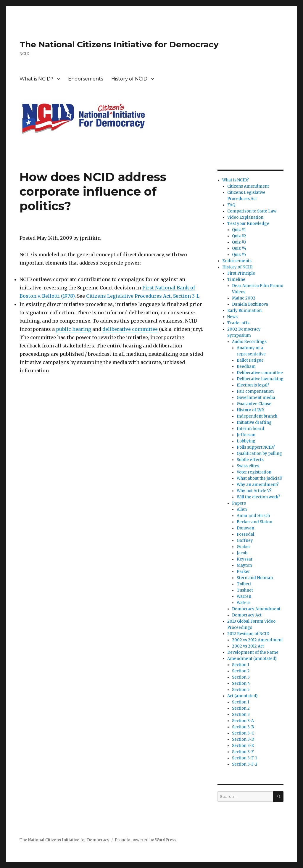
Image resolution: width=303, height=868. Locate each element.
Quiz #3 (239, 242)
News (232, 317)
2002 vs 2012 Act (248, 646)
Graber (244, 547)
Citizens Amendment (248, 186)
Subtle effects (250, 460)
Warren (244, 596)
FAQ (231, 205)
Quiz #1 (239, 230)
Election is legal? (253, 385)
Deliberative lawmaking (260, 379)
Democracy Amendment (256, 609)
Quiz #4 (239, 248)
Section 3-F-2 (245, 764)
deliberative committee (130, 329)
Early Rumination (244, 311)
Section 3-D (243, 739)
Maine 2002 (244, 298)
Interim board (250, 429)
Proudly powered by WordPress (146, 840)
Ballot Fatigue (250, 360)
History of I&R (250, 410)
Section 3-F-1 (244, 758)
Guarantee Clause (254, 404)
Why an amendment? (258, 485)
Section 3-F (243, 752)
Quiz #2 (239, 236)
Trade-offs (238, 323)
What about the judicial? (260, 478)
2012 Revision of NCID (248, 634)
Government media (256, 398)
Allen (242, 509)
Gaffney (245, 541)
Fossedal (245, 534)
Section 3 (241, 677)
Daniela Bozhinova (250, 304)
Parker (243, 572)
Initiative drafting (254, 422)
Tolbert (244, 584)
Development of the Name (253, 652)
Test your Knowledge (248, 224)
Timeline (236, 280)
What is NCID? (36, 79)
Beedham (246, 367)
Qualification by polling (259, 454)
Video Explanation (245, 217)
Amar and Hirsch (253, 516)
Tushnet (245, 590)
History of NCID (129, 79)
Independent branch (257, 416)
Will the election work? (258, 497)
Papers (239, 503)
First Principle (241, 273)
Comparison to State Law (252, 211)
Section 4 (241, 683)
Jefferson (246, 435)
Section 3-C (243, 733)
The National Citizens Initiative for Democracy (119, 44)
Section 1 (241, 665)
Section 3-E (243, 746)
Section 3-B (243, 727)
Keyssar (245, 559)
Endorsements (86, 79)
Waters (244, 603)
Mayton (244, 565)
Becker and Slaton (254, 522)
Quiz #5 (239, 255)
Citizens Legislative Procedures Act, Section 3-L (143, 296)
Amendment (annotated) (252, 659)
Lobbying (246, 441)
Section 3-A (243, 721)
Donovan (245, 528)
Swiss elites (248, 466)
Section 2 (241, 671)
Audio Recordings (249, 342)
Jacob (242, 553)
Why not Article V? (254, 491)
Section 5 (241, 690)
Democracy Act (247, 615)
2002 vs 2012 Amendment (257, 640)
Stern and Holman (255, 578)
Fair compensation (255, 391)
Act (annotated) (242, 696)
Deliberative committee (260, 373)
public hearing (74, 329)
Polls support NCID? (256, 447)
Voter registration (254, 472)
